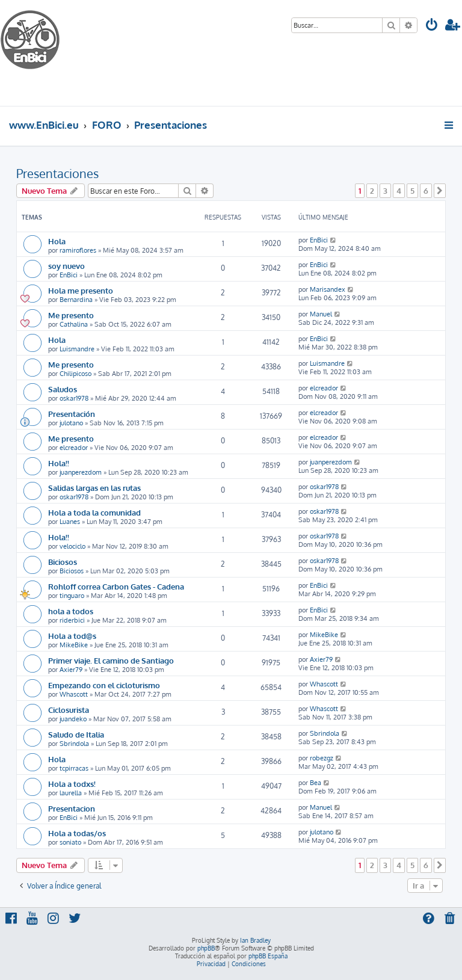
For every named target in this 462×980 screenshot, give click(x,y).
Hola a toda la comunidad (94, 512)
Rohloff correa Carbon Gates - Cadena (116, 586)
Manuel (321, 314)
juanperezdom (81, 472)
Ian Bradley (255, 940)
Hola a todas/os (77, 833)
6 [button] (426, 191)
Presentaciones (57, 173)
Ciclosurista (69, 710)
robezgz (322, 758)
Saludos (63, 389)
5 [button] (412, 191)
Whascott (74, 694)
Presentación (72, 414)
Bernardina (76, 300)
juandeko (73, 719)
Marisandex (328, 289)
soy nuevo (66, 266)
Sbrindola (74, 744)
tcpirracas (74, 768)
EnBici (319, 240)
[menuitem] (432, 26)
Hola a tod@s (72, 636)
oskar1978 (74, 398)
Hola (57, 241)
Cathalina (74, 324)
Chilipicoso (75, 374)
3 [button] (385, 191)
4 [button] (399, 191)
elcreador (324, 388)
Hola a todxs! (72, 784)
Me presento (71, 315)
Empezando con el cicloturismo (104, 685)
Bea (316, 783)
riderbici (72, 620)
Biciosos (63, 562)
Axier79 (71, 670)
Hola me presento (81, 290)
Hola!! (59, 463)
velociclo (72, 546)
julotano (71, 423)
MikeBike (74, 645)
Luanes (70, 522)
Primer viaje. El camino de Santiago (111, 660)
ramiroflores (78, 250)
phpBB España (268, 956)
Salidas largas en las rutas (94, 488)
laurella (71, 793)
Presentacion (72, 808)
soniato (70, 842)
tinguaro (72, 596)
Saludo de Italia (76, 734)
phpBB (206, 948)
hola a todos (71, 611)
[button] (440, 191)
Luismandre (77, 349)
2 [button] (372, 191)
